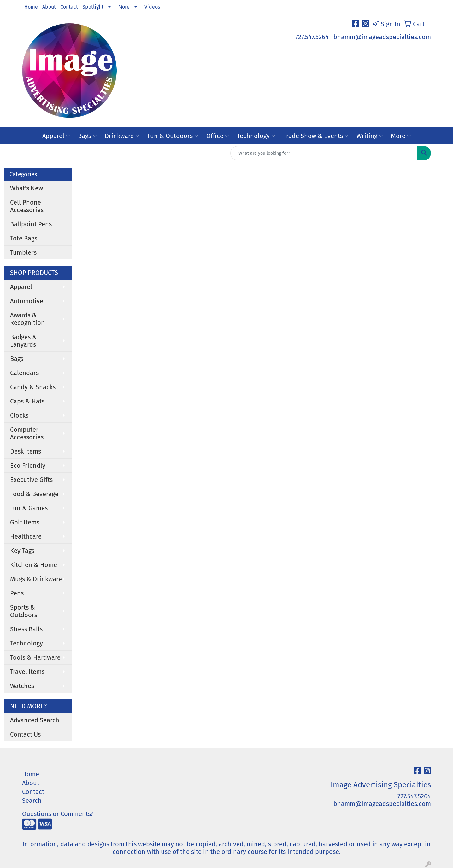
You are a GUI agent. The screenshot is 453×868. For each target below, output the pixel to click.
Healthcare (26, 536)
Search (32, 801)
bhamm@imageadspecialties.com (382, 37)
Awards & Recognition (27, 319)
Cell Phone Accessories (27, 206)
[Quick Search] (324, 153)
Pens (17, 593)
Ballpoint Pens (31, 224)
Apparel (56, 136)
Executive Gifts (31, 480)
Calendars (24, 373)
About (49, 7)
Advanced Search (35, 720)
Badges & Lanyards (24, 341)
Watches (22, 686)
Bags (87, 136)
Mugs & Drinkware (36, 579)
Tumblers (23, 252)
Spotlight (93, 7)
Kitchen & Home (34, 565)
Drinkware (122, 136)
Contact (69, 7)
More (124, 7)
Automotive (27, 301)
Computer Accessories (27, 433)
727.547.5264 (312, 37)
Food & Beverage (34, 494)
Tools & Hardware (35, 657)
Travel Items (27, 672)
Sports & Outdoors (24, 611)
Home (31, 7)
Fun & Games (29, 508)
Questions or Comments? (58, 814)
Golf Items (25, 522)
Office (218, 136)
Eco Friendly (28, 466)
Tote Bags (24, 238)
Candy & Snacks (33, 387)
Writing (370, 136)
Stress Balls (26, 629)
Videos (152, 7)
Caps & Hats (27, 401)
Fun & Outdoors (173, 136)
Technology (256, 136)
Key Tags (22, 551)
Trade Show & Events (316, 136)
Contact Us (25, 734)
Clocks (19, 415)
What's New (26, 188)
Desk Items (26, 451)
